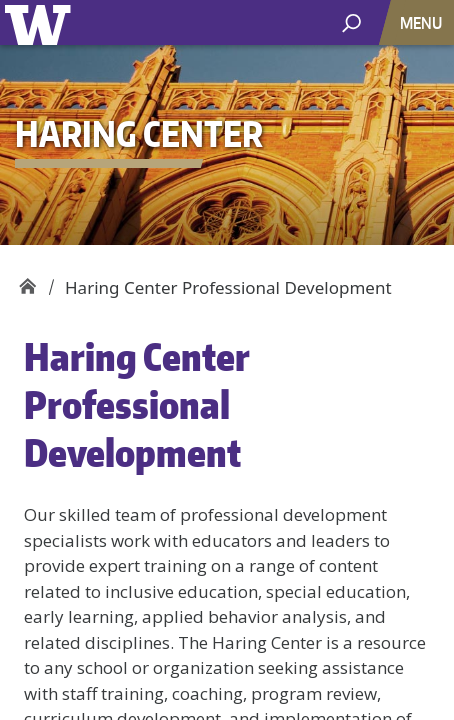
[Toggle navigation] (423, 22)
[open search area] (351, 21)
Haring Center (27, 280)
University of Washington (41, 22)
